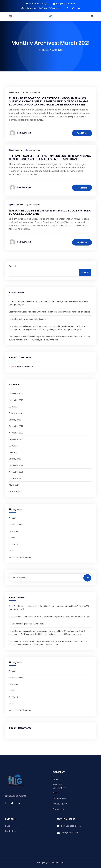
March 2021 (14, 485)
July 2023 (13, 407)
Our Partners (59, 788)
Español (12, 518)
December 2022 (16, 426)
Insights (12, 538)
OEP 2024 (13, 544)
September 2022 (16, 439)
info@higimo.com (70, 832)
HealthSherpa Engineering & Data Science (27, 319)
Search (13, 266)
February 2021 (15, 491)
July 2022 (13, 446)
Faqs (55, 793)
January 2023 (15, 420)
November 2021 (16, 472)
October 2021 (15, 478)
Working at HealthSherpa (20, 557)
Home (44, 50)
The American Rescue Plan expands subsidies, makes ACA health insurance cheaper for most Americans (50, 157)
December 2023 (16, 394)
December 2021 (16, 465)
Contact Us (58, 809)
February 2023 (15, 413)
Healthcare (14, 531)
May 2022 (13, 452)
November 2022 (16, 433)
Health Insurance (16, 525)
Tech (11, 551)
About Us (57, 784)
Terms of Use (59, 798)
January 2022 (15, 459)
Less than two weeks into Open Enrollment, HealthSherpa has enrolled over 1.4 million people (50, 312)
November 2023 (16, 400)
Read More (82, 133)
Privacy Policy (60, 804)
